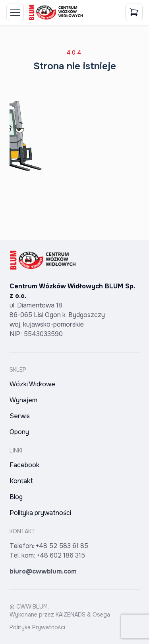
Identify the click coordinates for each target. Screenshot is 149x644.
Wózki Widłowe (32, 384)
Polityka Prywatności (37, 627)
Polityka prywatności (40, 513)
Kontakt (21, 481)
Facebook (24, 465)
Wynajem (23, 400)
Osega (101, 615)
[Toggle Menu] (15, 12)
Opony (19, 432)
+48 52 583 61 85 (62, 546)
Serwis (20, 416)
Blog (16, 497)
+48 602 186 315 (61, 555)
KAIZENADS (71, 615)
